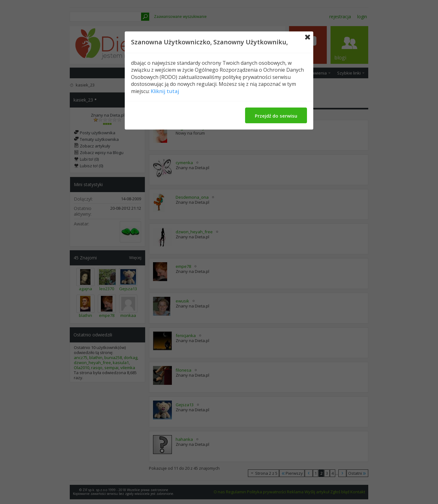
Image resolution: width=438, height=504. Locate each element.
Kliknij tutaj (165, 91)
